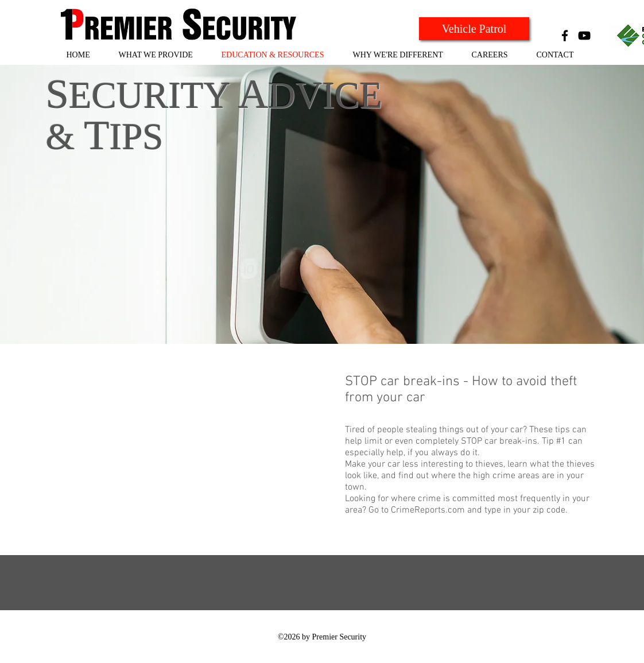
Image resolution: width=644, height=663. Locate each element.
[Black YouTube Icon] (584, 36)
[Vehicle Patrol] (474, 29)
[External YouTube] (190, 453)
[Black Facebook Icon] (565, 36)
